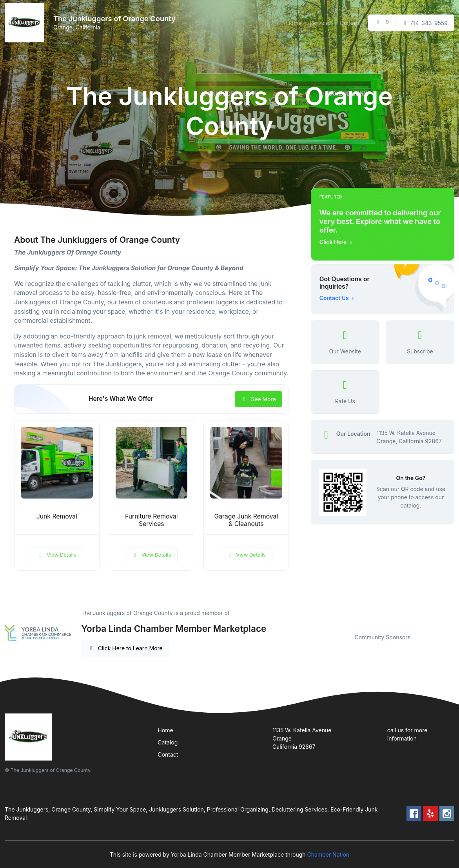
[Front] (26, 23)
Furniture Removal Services (151, 520)
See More (259, 399)
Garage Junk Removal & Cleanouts (246, 520)
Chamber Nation (328, 854)
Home (294, 23)
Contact (350, 23)
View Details (57, 555)
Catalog (168, 742)
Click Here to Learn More (125, 648)
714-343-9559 (425, 23)
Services (320, 23)
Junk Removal (57, 516)
